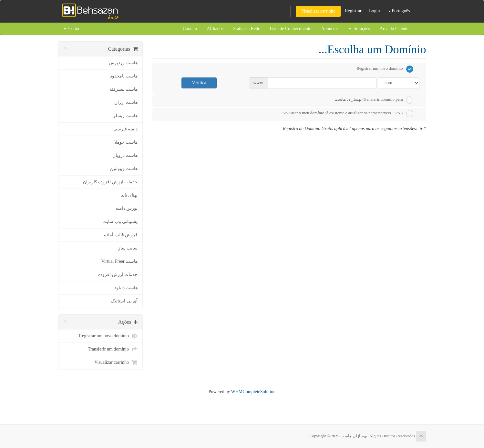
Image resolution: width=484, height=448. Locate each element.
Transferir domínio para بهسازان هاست (374, 100)
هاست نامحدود (124, 76)
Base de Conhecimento (291, 29)
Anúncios (330, 29)
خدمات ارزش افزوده (118, 275)
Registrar (353, 11)
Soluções (359, 29)
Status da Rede (247, 29)
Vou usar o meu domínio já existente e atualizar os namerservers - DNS (348, 114)
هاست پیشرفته (124, 89)
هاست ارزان (126, 102)
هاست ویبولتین (124, 169)
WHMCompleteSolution (253, 392)
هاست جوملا (126, 142)
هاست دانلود (126, 288)
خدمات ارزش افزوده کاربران (110, 182)
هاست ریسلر (125, 116)
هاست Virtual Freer (119, 261)
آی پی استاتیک (124, 301)
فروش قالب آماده (121, 235)
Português (399, 11)
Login (374, 11)
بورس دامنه (127, 208)
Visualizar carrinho (318, 11)
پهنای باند (129, 195)
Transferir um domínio (113, 349)
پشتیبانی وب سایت (120, 222)
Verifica (199, 83)
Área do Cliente (394, 29)
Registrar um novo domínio (108, 336)
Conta (71, 29)
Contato (190, 29)
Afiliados (215, 29)
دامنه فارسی (126, 129)
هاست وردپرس (123, 63)
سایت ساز (128, 248)
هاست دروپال (125, 155)
